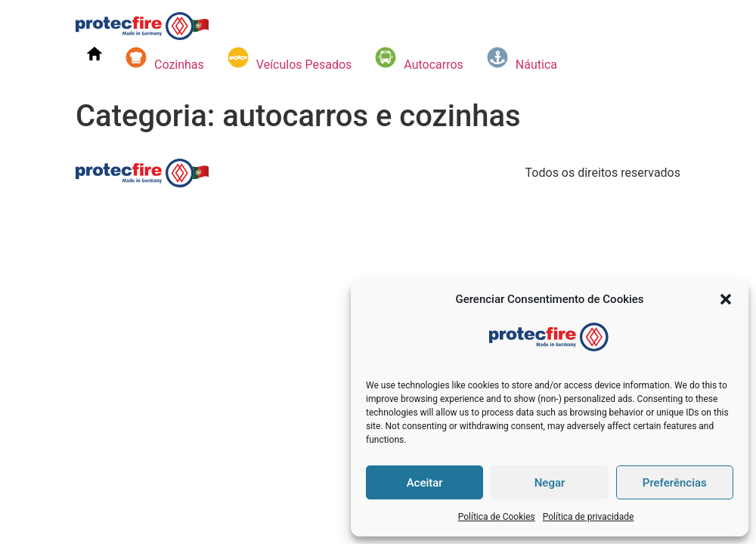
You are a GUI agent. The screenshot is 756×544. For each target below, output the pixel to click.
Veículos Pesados (290, 59)
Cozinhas (164, 59)
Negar (550, 483)
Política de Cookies (497, 517)
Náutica (522, 59)
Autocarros (419, 59)
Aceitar (425, 483)
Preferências (675, 483)
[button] (726, 299)
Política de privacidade (589, 517)
